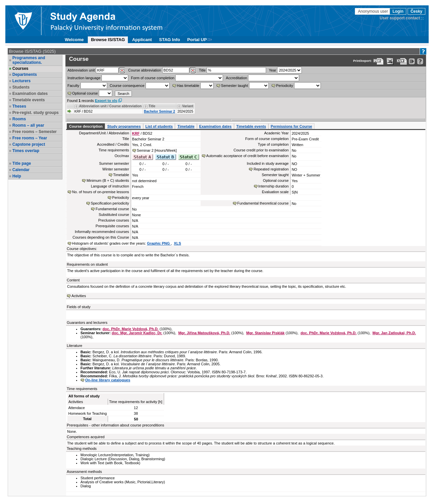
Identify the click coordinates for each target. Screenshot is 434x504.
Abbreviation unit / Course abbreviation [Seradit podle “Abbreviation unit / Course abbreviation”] (110, 106)
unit (81, 70)
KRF (136, 133)
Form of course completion (153, 78)
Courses (20, 69)
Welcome (74, 40)
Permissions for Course (291, 126)
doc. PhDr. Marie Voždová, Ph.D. (131, 329)
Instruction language (84, 78)
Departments (25, 75)
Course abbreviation (145, 70)
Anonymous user (373, 11)
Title (202, 70)
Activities (79, 296)
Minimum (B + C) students (108, 180)
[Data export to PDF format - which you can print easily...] (378, 61)
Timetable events (29, 100)
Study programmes (124, 126)
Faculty (73, 86)
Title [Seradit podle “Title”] (152, 106)
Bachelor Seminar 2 (159, 111)
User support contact (400, 18)
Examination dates (30, 94)
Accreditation (237, 78)
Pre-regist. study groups (36, 113)
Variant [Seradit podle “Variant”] (187, 106)
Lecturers (22, 81)
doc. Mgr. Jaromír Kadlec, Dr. (137, 333)
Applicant (142, 40)
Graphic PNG (159, 243)
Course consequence (127, 86)
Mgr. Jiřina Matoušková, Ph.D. (204, 333)
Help (17, 176)
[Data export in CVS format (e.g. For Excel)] (402, 61)
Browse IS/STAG (108, 40)
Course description (86, 126)
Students (21, 87)
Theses (19, 106)
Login (398, 11)
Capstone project (29, 144)
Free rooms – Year (30, 138)
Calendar (21, 170)
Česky (416, 11)
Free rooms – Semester (35, 132)
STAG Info (170, 40)
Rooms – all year (28, 125)
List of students (159, 126)
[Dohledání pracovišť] (122, 71)
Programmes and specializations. (29, 60)
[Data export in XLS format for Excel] (390, 61)
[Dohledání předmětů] (193, 71)
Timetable (186, 126)
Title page (22, 163)
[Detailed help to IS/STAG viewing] (420, 61)
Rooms (19, 119)
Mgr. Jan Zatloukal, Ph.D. (394, 333)
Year (272, 70)
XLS (177, 243)
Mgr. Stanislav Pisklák (265, 333)
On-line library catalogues (108, 380)
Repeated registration (271, 169)
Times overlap (26, 151)
